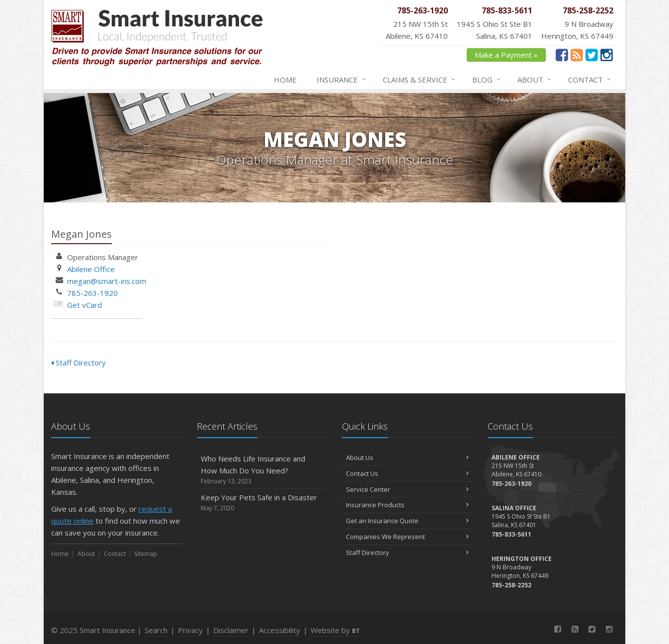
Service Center (407, 489)
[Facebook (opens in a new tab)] (562, 54)
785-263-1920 (92, 293)
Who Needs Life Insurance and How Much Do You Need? (262, 470)
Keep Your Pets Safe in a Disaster (262, 503)
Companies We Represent (407, 537)
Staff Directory (79, 363)
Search (156, 630)
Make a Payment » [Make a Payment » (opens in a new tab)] (506, 55)
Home (285, 80)
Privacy (190, 630)
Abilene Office (91, 269)
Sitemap (146, 554)
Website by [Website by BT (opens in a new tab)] (335, 630)
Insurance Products (407, 505)
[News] (577, 54)
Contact (590, 80)
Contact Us (407, 473)
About (535, 80)
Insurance (342, 80)
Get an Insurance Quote (407, 521)
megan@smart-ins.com (107, 281)
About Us (407, 458)
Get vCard (84, 305)
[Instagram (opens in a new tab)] (607, 54)
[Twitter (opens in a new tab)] (592, 54)
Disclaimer (231, 630)
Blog (487, 80)
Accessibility (280, 630)
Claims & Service (419, 80)
